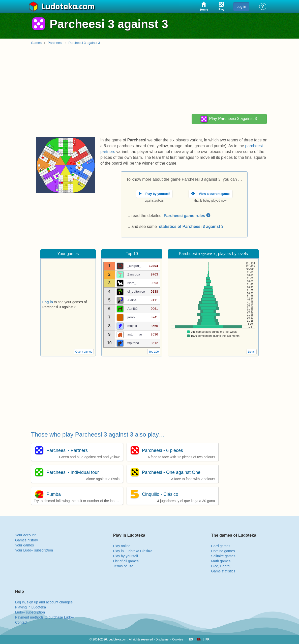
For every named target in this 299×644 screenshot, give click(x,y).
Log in (241, 7)
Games (36, 43)
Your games (24, 545)
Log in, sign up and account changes (44, 602)
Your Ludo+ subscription (34, 550)
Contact (21, 622)
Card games (221, 546)
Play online (122, 546)
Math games (221, 561)
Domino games (223, 551)
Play (228, 119)
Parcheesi (55, 43)
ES (191, 639)
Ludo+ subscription (30, 612)
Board (225, 566)
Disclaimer (163, 639)
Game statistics (223, 571)
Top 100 (154, 352)
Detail (252, 352)
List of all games (126, 561)
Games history (26, 540)
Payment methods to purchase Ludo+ (44, 617)
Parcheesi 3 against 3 (84, 43)
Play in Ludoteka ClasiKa (133, 551)
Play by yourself (126, 556)
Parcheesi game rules (187, 216)
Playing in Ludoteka (31, 607)
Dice (215, 566)
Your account (25, 535)
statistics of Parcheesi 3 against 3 (191, 226)
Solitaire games (223, 556)
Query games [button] (84, 352)
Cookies (178, 639)
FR (207, 639)
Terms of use (123, 566)
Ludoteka (59, 7)
